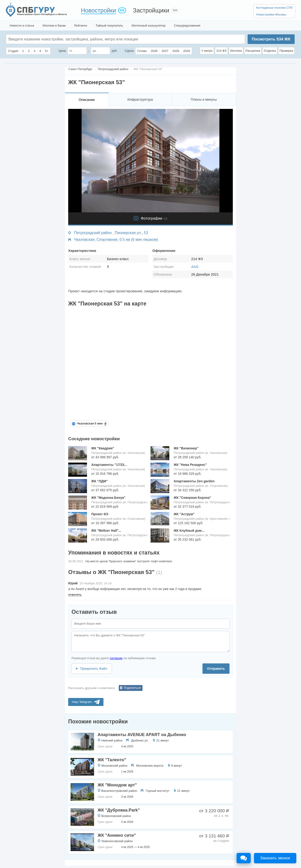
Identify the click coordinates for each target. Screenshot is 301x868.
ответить (75, 595)
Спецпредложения (187, 26)
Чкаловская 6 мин (90, 423)
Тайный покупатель (109, 26)
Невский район (112, 740)
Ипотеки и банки (54, 26)
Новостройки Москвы (271, 14)
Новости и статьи (22, 26)
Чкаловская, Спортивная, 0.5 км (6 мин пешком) (116, 240)
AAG (195, 267)
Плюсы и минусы (204, 99)
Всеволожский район (116, 816)
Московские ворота (150, 766)
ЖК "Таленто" (112, 760)
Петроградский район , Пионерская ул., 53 (111, 233)
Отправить (216, 669)
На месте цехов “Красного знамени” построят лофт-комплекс (129, 561)
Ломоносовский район (117, 841)
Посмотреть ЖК (271, 39)
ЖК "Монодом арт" (117, 785)
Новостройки (99, 10)
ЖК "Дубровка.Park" (119, 810)
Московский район (114, 766)
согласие (116, 658)
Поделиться (132, 688)
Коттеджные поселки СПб (274, 8)
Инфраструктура (140, 99)
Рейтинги (81, 26)
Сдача (129, 51)
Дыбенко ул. (140, 740)
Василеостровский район (119, 791)
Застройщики (151, 10)
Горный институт (158, 791)
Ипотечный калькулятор (149, 26)
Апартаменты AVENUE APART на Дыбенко (142, 735)
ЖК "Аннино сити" (117, 835)
